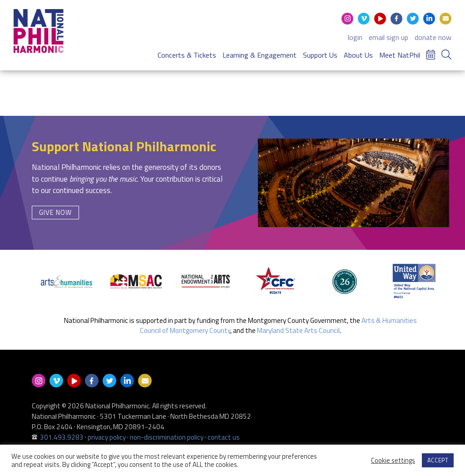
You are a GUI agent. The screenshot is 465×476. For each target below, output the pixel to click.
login (355, 37)
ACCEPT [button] (438, 460)
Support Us (320, 55)
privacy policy (107, 437)
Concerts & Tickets (187, 55)
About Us (358, 55)
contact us (224, 437)
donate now (433, 37)
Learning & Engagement (260, 55)
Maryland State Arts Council (298, 330)
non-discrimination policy (167, 437)
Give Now (55, 212)
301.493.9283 (62, 437)
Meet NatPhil (400, 55)
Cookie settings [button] (393, 461)
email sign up (388, 37)
